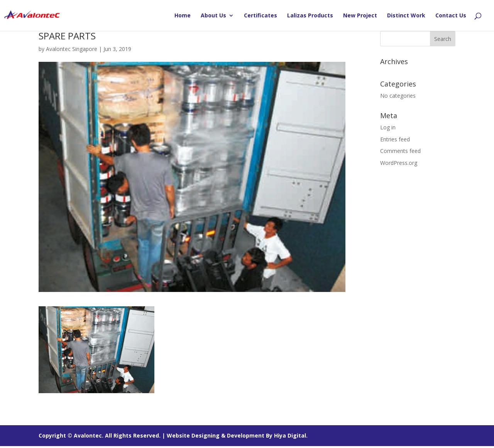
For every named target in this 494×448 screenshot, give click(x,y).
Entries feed (395, 139)
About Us (213, 16)
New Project (360, 16)
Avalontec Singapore (72, 49)
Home (183, 16)
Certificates (261, 16)
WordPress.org (399, 163)
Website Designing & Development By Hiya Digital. (237, 435)
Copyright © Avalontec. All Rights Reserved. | (103, 435)
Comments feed (400, 151)
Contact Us (451, 16)
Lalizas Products (310, 16)
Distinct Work (406, 16)
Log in (388, 127)
